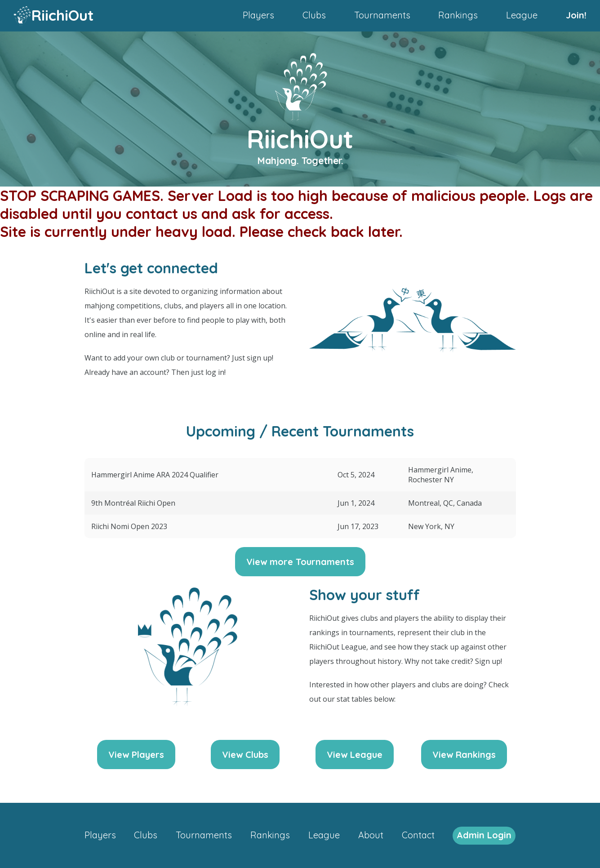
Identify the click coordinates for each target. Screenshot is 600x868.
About (371, 835)
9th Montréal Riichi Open (133, 503)
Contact (418, 835)
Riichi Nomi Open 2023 (129, 526)
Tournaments (382, 15)
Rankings (458, 15)
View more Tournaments (300, 562)
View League (355, 754)
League (522, 15)
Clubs (314, 15)
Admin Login (484, 835)
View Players (136, 754)
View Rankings (464, 754)
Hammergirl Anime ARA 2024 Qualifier (155, 475)
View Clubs (245, 754)
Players (258, 15)
